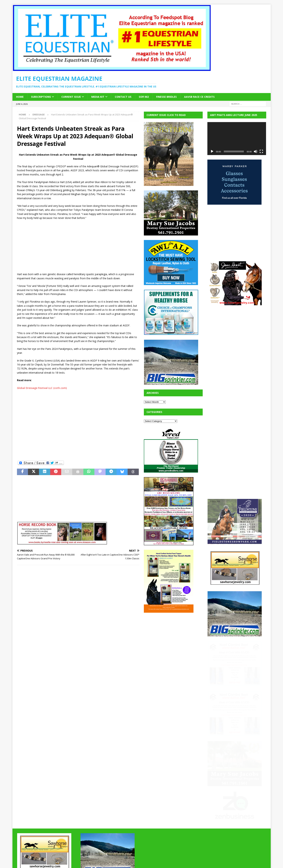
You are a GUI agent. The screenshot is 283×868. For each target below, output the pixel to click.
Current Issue (71, 97)
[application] (237, 139)
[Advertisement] (78, 246)
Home (20, 97)
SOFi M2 (144, 97)
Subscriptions (41, 97)
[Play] (212, 151)
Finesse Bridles (166, 97)
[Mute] (256, 151)
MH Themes (80, 860)
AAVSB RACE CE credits (199, 97)
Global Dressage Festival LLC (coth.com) (42, 388)
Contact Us (123, 97)
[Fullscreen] (261, 151)
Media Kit (98, 97)
